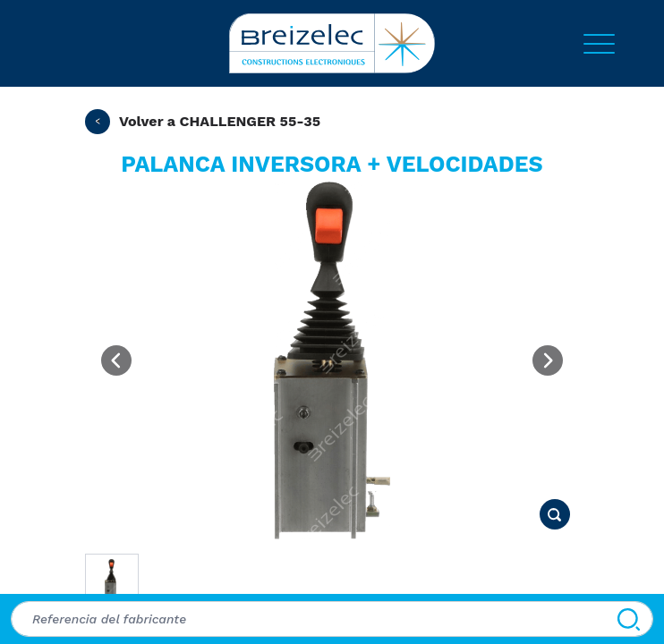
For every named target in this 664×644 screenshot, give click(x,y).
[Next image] (548, 360)
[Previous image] (116, 360)
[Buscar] (629, 619)
